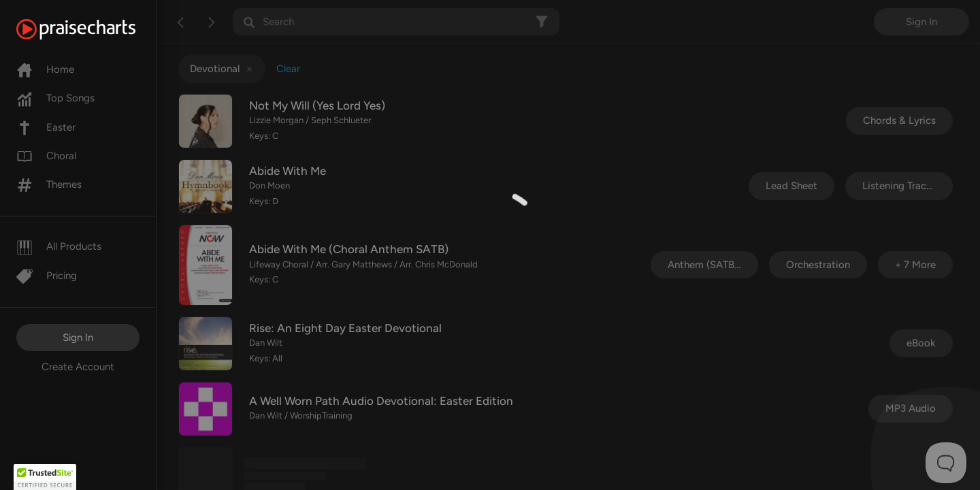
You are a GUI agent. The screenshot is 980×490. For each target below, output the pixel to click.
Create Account (78, 367)
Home (45, 69)
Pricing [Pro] (47, 276)
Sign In (78, 338)
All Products (59, 246)
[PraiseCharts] (93, 29)
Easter (46, 127)
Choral (46, 156)
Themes (49, 184)
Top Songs (55, 98)
